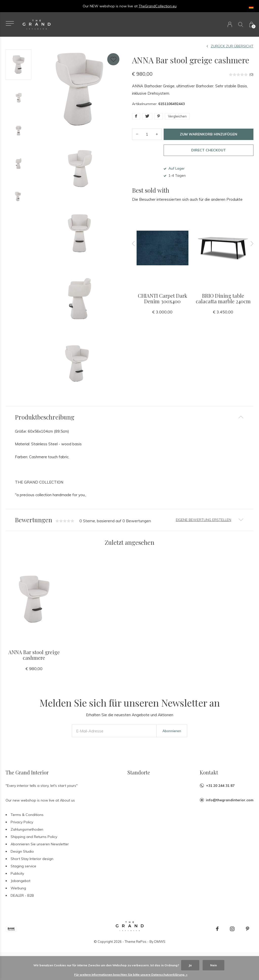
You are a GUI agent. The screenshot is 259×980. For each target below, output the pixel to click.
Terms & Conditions (27, 820)
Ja (190, 965)
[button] (10, 23)
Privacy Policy (22, 827)
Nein (213, 965)
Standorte (139, 777)
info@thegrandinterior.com (230, 805)
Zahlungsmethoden (27, 834)
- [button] (137, 134)
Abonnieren (172, 736)
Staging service (23, 871)
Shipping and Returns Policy (34, 842)
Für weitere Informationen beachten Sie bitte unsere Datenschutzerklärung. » (131, 975)
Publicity (17, 878)
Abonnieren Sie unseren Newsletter (40, 849)
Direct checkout (209, 150)
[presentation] (134, 244)
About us (67, 805)
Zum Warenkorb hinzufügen (209, 134)
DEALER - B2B (22, 901)
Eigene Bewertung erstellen (203, 520)
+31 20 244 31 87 (220, 791)
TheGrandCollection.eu (158, 6)
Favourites (113, 58)
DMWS (160, 947)
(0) (251, 74)
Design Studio (22, 856)
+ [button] (157, 134)
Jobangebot (20, 886)
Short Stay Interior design (32, 864)
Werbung (18, 893)
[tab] (129, 417)
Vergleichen (177, 116)
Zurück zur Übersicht (232, 46)
